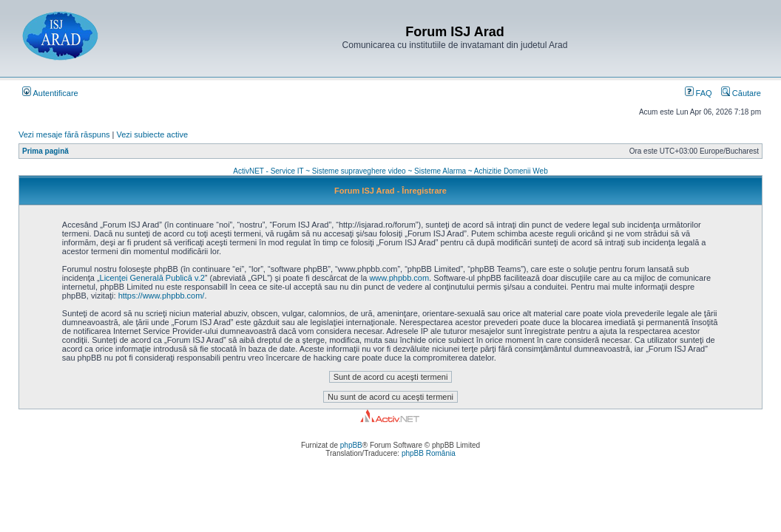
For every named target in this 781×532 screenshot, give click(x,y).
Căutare (741, 93)
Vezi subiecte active (153, 134)
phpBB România (429, 453)
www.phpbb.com (399, 278)
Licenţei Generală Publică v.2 (152, 278)
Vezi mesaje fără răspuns (64, 134)
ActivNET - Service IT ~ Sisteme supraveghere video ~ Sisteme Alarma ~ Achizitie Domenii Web (390, 171)
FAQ (699, 93)
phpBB (351, 445)
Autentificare (50, 93)
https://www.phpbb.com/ (162, 296)
